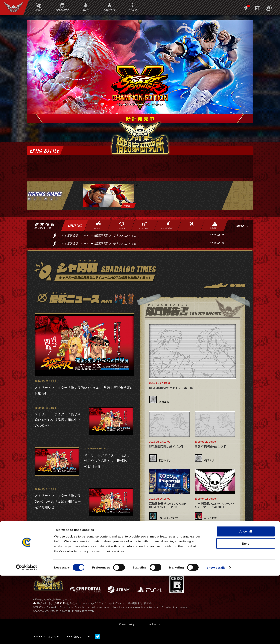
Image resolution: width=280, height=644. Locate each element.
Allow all (246, 600)
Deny (246, 612)
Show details (216, 636)
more (240, 226)
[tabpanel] (109, 196)
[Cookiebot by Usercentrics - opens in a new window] (27, 636)
